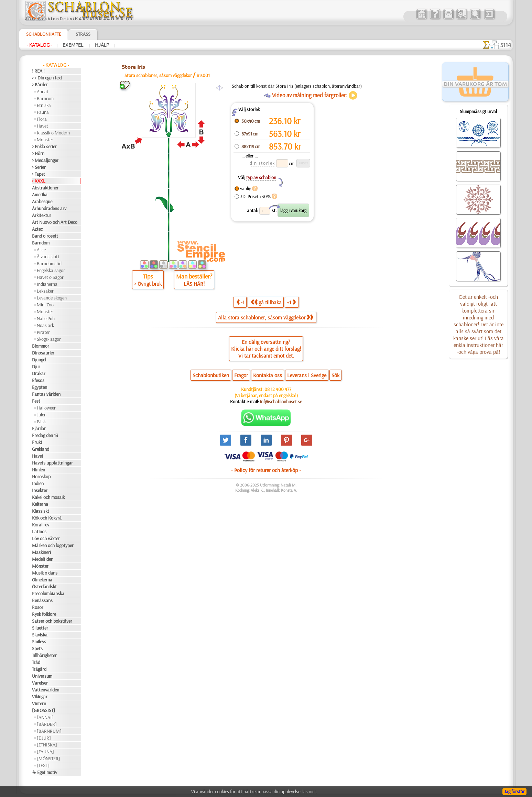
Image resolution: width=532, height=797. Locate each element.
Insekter (40, 490)
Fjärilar (39, 428)
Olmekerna (42, 580)
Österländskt (44, 587)
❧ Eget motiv (45, 772)
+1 (291, 302)
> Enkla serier (44, 146)
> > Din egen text (47, 78)
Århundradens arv (49, 208)
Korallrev (41, 525)
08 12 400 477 (278, 389)
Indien (38, 483)
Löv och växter (46, 538)
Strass (83, 34)
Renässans (42, 600)
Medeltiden (43, 559)
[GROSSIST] (44, 710)
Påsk (41, 422)
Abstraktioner (45, 188)
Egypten (40, 387)
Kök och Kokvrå (47, 518)
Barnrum (45, 98)
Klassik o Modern (53, 133)
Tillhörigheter (44, 655)
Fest (36, 401)
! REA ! (38, 71)
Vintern (39, 703)
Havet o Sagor (50, 277)
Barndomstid (49, 263)
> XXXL (39, 181)
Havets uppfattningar (52, 463)
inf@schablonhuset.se (281, 402)
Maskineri (41, 552)
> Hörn (38, 153)
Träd (36, 662)
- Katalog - (39, 45)
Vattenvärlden (46, 690)
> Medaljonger (45, 160)
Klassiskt (41, 511)
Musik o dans (45, 573)
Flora (42, 119)
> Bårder (40, 85)
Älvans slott (48, 256)
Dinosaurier (43, 353)
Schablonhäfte (44, 34)
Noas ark (45, 325)
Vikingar (40, 697)
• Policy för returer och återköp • (266, 470)
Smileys (39, 642)
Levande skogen (52, 298)
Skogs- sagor (49, 339)
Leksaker (45, 291)
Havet (42, 126)
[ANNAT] (45, 717)
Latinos (39, 532)
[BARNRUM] (49, 731)
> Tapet (39, 174)
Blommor (41, 346)
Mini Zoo (45, 305)
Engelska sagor (51, 270)
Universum (42, 676)
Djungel (39, 360)
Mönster (45, 140)
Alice (41, 250)
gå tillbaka (266, 302)
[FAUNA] (45, 752)
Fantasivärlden (46, 394)
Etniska (44, 105)
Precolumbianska (48, 593)
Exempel (73, 45)
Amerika (40, 195)
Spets (37, 648)
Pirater (43, 332)
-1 (240, 302)
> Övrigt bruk (148, 284)
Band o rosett (45, 236)
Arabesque (42, 201)
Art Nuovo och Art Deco (55, 222)
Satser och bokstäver (52, 621)
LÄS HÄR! (194, 284)
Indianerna (47, 284)
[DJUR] (44, 738)
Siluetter (40, 628)
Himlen (39, 470)
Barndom (41, 243)
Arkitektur (42, 215)
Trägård (39, 669)
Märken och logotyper (53, 545)
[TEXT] (43, 765)
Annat (43, 91)
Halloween (47, 408)
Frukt (37, 442)
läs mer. (310, 791)
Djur (36, 367)
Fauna (43, 112)
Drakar (39, 373)
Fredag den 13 (45, 435)
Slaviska (40, 635)
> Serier (39, 167)
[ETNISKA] (47, 745)
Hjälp (102, 45)
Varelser (40, 683)
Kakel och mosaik (48, 497)
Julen (42, 415)
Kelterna (40, 504)
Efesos (38, 380)
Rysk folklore (44, 614)
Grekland (41, 449)
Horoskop (41, 477)
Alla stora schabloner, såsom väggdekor (266, 317)
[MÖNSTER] (48, 758)
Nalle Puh (46, 318)
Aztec (37, 229)
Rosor (38, 607)
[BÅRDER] (47, 724)
